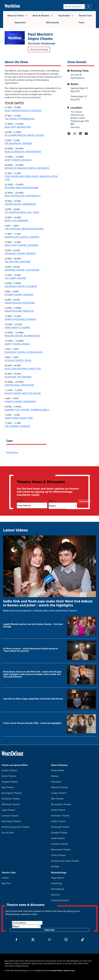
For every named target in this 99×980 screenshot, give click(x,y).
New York (6, 883)
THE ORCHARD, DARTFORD (18, 262)
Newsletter (20, 22)
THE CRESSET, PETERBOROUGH (20, 119)
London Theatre (9, 770)
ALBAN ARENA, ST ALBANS (17, 327)
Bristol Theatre (58, 810)
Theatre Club (85, 16)
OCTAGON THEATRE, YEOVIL (18, 360)
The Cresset (76, 112)
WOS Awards (52, 22)
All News (55, 867)
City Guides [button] (66, 16)
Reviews (55, 776)
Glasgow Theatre (10, 782)
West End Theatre (60, 787)
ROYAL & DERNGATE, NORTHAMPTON (23, 152)
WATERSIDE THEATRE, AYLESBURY (21, 286)
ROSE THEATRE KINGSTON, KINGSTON (23, 111)
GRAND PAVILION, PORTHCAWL (20, 303)
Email (20, 501)
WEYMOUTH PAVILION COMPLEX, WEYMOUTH (27, 168)
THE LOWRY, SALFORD (15, 278)
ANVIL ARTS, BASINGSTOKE (18, 127)
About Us (55, 895)
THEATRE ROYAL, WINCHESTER (19, 385)
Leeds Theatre (8, 810)
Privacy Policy (56, 970)
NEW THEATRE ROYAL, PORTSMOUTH (22, 196)
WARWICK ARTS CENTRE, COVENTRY (22, 237)
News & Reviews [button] (43, 16)
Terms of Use (69, 970)
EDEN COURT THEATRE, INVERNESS (22, 245)
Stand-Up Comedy (39, 49)
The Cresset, (34, 43)
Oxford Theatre (58, 855)
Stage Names (57, 878)
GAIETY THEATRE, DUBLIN (17, 344)
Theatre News (58, 770)
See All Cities (8, 833)
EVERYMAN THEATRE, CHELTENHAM (22, 270)
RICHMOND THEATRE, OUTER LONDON (23, 352)
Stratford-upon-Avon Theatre (15, 827)
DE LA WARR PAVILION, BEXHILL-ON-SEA (24, 135)
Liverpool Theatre (10, 816)
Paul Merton (12, 452)
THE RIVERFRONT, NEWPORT (18, 143)
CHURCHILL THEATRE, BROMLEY (20, 253)
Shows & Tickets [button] (17, 16)
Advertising (57, 883)
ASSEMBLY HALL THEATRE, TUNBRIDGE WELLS (27, 410)
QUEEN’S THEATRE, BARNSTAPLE (20, 402)
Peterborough (48, 43)
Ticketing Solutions (60, 900)
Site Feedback (58, 889)
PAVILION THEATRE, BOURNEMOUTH (22, 336)
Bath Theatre (8, 787)
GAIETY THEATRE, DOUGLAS (18, 160)
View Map (75, 127)
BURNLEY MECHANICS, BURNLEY (20, 319)
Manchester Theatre (11, 821)
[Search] (74, 7)
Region (52, 501)
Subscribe (84, 501)
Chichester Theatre (11, 799)
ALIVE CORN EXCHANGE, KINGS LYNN (23, 369)
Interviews (56, 782)
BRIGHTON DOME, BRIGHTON (19, 311)
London (5, 878)
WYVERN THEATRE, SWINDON (19, 295)
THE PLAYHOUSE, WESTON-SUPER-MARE (24, 229)
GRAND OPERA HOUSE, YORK (19, 418)
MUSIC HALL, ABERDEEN (16, 221)
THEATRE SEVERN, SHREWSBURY (20, 204)
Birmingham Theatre (12, 793)
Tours (82, 22)
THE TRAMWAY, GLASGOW (17, 426)
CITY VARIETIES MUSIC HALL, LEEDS (22, 212)
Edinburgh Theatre (11, 804)
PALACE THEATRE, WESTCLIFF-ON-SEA (23, 393)
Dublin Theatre (9, 776)
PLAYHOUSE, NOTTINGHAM (18, 377)
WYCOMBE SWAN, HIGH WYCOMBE (22, 188)
